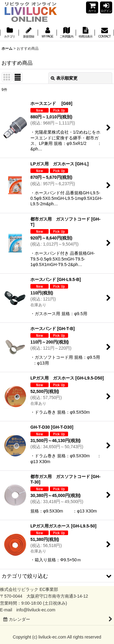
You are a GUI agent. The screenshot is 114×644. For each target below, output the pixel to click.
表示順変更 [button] (64, 78)
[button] (57, 576)
